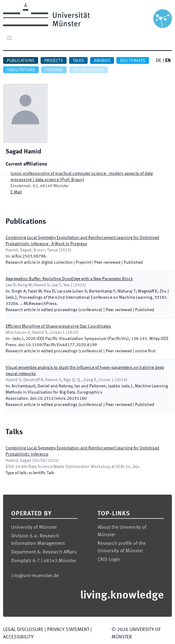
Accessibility (18, 637)
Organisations (88, 70)
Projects (54, 61)
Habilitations (21, 70)
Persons (54, 70)
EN (168, 61)
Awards (102, 61)
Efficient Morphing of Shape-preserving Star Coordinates (58, 326)
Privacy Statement (68, 630)
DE (159, 61)
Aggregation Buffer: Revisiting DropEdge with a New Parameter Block (69, 279)
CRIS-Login (109, 560)
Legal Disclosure (23, 630)
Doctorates (133, 61)
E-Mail (16, 192)
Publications (21, 61)
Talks (78, 61)
